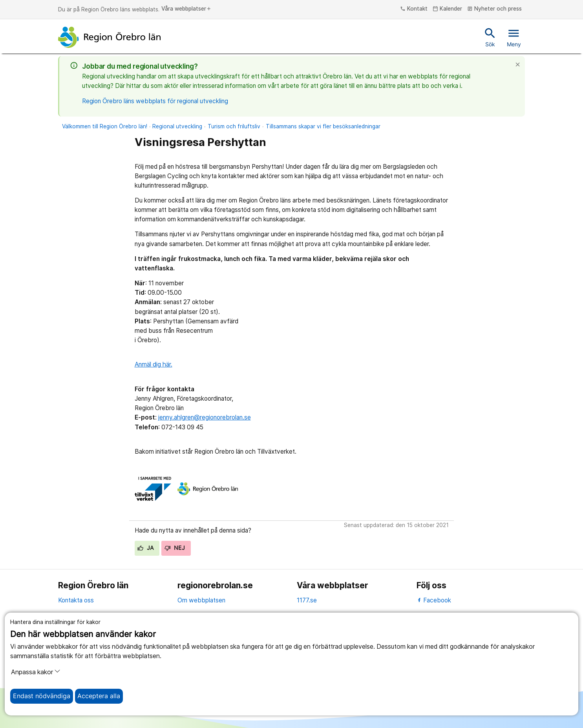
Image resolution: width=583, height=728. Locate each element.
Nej (175, 548)
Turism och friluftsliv (234, 126)
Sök (490, 37)
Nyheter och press (494, 9)
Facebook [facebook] (434, 600)
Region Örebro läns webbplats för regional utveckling (155, 101)
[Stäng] (520, 64)
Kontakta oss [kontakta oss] (76, 600)
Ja (145, 548)
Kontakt (414, 9)
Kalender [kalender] (447, 9)
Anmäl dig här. (154, 364)
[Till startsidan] (110, 37)
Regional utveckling (177, 126)
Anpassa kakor (36, 672)
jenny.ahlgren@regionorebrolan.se (205, 417)
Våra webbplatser (186, 9)
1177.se (307, 600)
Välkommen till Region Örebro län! (105, 126)
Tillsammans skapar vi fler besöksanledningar (323, 126)
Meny (514, 37)
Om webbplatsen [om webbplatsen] (201, 600)
